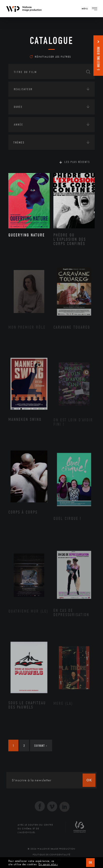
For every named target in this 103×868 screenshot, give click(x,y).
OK (90, 863)
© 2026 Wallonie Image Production (51, 849)
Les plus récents (77, 162)
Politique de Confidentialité (51, 855)
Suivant (41, 746)
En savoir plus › (48, 864)
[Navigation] (94, 9)
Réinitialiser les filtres (50, 57)
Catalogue (51, 41)
